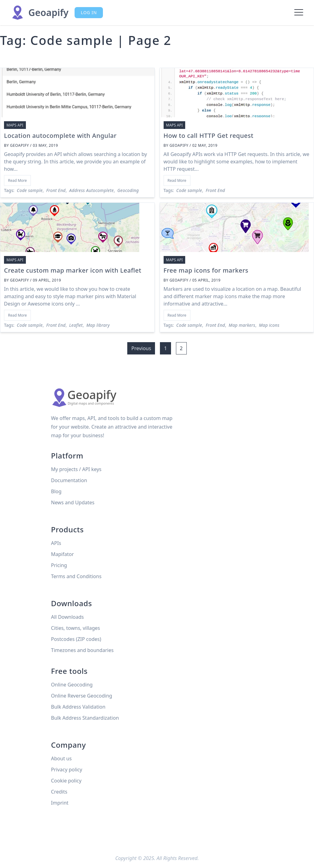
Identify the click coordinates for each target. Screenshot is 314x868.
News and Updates (73, 502)
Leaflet (76, 325)
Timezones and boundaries (82, 650)
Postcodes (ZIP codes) (76, 639)
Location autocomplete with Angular (60, 136)
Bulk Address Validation (78, 707)
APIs (56, 543)
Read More (17, 180)
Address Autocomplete (92, 190)
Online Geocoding (72, 685)
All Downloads (67, 617)
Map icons (269, 325)
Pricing (59, 565)
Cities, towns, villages (76, 628)
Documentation (69, 480)
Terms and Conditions (76, 576)
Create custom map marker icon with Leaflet (73, 270)
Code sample (30, 190)
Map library (98, 325)
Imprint (60, 803)
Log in (89, 12)
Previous (141, 348)
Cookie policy (66, 781)
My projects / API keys (76, 469)
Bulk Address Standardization (85, 718)
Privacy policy (67, 770)
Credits (59, 792)
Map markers (242, 325)
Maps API (15, 125)
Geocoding (128, 190)
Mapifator (63, 554)
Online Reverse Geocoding (82, 696)
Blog (56, 491)
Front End (56, 190)
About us (61, 758)
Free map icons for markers (206, 270)
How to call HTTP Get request (209, 136)
